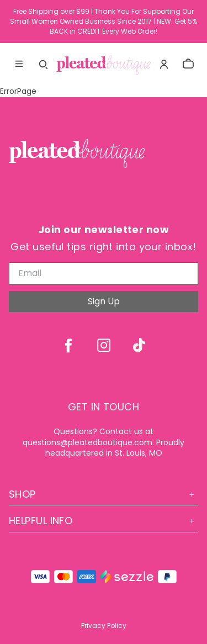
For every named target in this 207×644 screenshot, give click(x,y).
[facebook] (68, 345)
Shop (104, 494)
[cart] (188, 64)
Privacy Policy (104, 625)
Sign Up (104, 301)
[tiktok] (139, 345)
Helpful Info (104, 521)
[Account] (164, 64)
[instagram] (104, 345)
